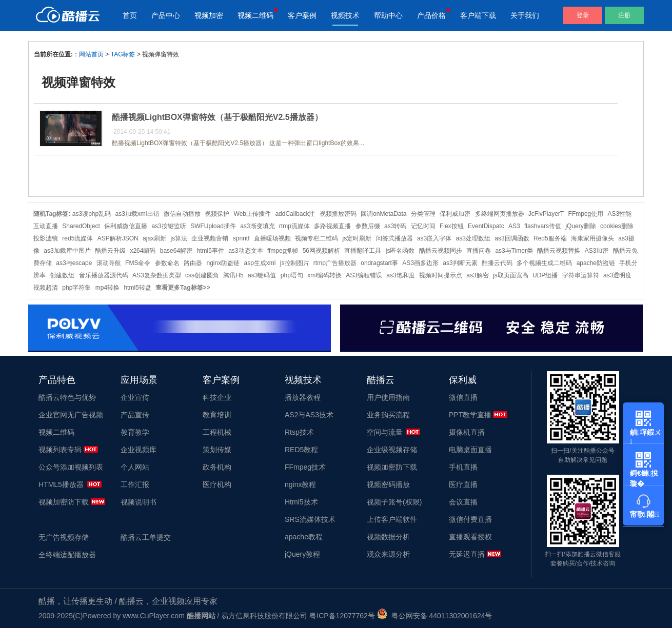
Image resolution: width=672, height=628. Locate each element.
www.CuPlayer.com (154, 616)
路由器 (193, 263)
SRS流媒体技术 (310, 519)
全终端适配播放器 (67, 555)
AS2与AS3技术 (309, 415)
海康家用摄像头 (592, 238)
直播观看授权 (470, 537)
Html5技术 (301, 502)
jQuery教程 (302, 554)
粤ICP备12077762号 (342, 616)
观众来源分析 (388, 554)
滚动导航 (109, 263)
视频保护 (217, 214)
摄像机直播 (467, 432)
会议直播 (463, 502)
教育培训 (217, 415)
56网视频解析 (321, 251)
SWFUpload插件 (213, 226)
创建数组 (62, 275)
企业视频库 (139, 450)
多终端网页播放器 (500, 214)
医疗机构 (217, 484)
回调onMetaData (383, 214)
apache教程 (304, 537)
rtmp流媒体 (294, 226)
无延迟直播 (467, 554)
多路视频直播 (332, 226)
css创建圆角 (202, 275)
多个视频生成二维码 (544, 263)
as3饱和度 (400, 275)
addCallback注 (295, 214)
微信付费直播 (470, 519)
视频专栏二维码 (317, 238)
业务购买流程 (388, 415)
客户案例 (302, 15)
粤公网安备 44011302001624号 (435, 616)
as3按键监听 (169, 226)
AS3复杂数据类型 (157, 275)
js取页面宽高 (511, 275)
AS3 (514, 226)
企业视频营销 (210, 238)
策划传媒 (217, 450)
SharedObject (81, 226)
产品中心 (166, 15)
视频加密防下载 (64, 502)
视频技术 (345, 15)
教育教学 (135, 432)
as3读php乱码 (92, 214)
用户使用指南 (388, 397)
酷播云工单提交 (146, 537)
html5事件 (210, 251)
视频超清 (46, 288)
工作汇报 (135, 484)
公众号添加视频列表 (71, 467)
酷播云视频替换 (559, 251)
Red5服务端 (550, 238)
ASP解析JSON (118, 238)
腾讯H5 (233, 275)
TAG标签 (123, 54)
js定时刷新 (357, 238)
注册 (624, 15)
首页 (130, 15)
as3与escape (74, 263)
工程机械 (217, 432)
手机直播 (463, 467)
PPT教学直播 (470, 415)
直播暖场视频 (272, 238)
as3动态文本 (245, 251)
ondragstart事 (379, 263)
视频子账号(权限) (394, 502)
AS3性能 (620, 214)
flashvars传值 (543, 226)
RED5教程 (301, 450)
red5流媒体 (77, 238)
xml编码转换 (324, 275)
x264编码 (143, 251)
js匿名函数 (400, 251)
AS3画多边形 (420, 263)
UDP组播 (545, 275)
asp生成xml (260, 263)
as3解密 (477, 275)
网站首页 (91, 54)
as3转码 (395, 226)
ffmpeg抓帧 (283, 251)
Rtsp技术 (299, 432)
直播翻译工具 (363, 251)
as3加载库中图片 (67, 251)
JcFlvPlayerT (546, 214)
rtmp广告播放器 (335, 263)
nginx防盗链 (223, 263)
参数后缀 (368, 226)
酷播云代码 (497, 263)
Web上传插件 (252, 214)
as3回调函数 (512, 238)
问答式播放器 (394, 238)
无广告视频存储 (64, 537)
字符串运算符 (581, 275)
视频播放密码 (338, 214)
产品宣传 (135, 415)
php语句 (292, 275)
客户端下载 (478, 15)
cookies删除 (617, 226)
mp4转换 (107, 288)
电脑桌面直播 (470, 450)
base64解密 (176, 251)
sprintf (241, 238)
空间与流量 (385, 432)
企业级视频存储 (392, 450)
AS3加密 (597, 251)
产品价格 (431, 15)
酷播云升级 (110, 251)
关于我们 (525, 15)
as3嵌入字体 (434, 238)
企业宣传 (135, 397)
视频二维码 (255, 15)
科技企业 (217, 397)
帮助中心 (388, 15)
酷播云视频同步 (441, 251)
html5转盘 (137, 288)
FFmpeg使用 (586, 214)
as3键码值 (262, 275)
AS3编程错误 (364, 275)
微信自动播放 (182, 214)
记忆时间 (423, 226)
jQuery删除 (580, 226)
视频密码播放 (388, 484)
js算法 (179, 238)
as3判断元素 (460, 263)
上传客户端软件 (392, 519)
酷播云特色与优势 (67, 397)
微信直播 (463, 397)
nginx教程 (300, 484)
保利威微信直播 (126, 226)
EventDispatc (486, 226)
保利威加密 (455, 214)
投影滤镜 (46, 238)
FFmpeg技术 (305, 467)
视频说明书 (139, 502)
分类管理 (423, 214)
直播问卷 (479, 251)
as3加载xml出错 (137, 214)
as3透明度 (617, 275)
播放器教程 (303, 397)
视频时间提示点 (441, 275)
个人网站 (135, 467)
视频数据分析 (388, 537)
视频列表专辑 (60, 450)
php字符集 (76, 288)
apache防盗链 (596, 263)
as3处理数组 (473, 238)
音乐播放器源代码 (104, 275)
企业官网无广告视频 (71, 415)
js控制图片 (295, 263)
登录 (583, 15)
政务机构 (217, 467)
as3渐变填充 (257, 226)
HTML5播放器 (61, 484)
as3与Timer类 (514, 251)
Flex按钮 (452, 226)
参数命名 (167, 263)
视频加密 (209, 15)
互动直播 (46, 226)
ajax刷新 (154, 238)
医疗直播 (463, 484)
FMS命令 (138, 263)
